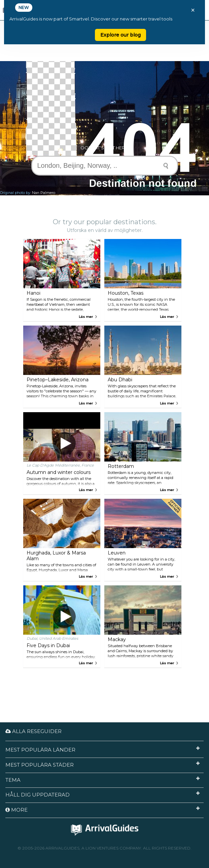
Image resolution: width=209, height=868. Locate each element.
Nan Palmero (44, 193)
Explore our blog (120, 35)
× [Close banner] (193, 10)
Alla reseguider (33, 731)
